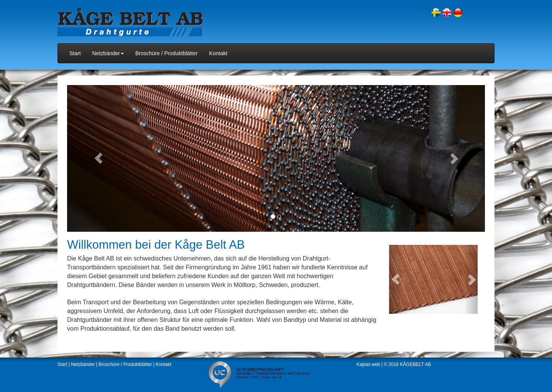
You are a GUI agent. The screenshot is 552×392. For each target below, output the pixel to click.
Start (75, 53)
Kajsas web (368, 364)
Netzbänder (83, 364)
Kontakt (218, 53)
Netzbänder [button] (108, 53)
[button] (99, 158)
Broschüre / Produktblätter (167, 53)
